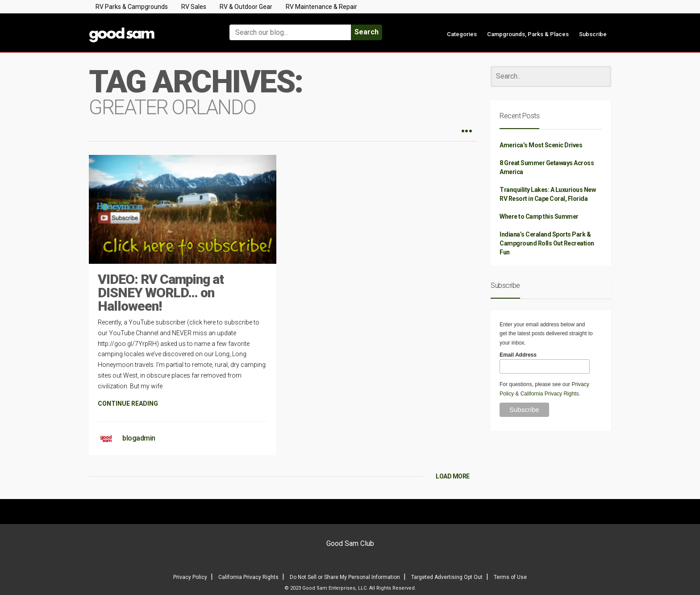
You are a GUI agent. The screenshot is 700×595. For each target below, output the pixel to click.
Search (367, 32)
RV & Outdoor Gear (246, 7)
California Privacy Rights (550, 394)
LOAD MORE (453, 476)
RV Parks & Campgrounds (132, 7)
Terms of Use (510, 577)
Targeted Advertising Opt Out (447, 577)
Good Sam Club (350, 543)
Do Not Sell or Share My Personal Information (345, 577)
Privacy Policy (190, 577)
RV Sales (194, 7)
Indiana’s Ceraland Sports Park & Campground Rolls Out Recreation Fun (547, 243)
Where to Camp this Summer (539, 216)
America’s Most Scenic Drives (541, 145)
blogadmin (139, 438)
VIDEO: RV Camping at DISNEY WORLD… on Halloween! (161, 293)
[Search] (551, 77)
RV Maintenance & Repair (321, 7)
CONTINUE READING (128, 404)
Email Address (518, 355)
